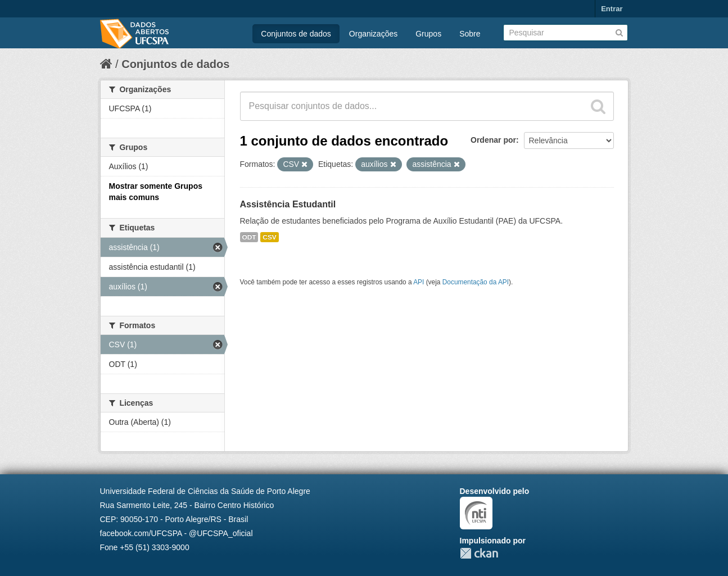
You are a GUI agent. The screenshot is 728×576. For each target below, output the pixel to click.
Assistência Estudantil (288, 204)
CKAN (479, 553)
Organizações (373, 34)
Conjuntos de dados (296, 34)
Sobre (470, 34)
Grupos (428, 34)
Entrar (612, 9)
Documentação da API (476, 282)
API (419, 282)
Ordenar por (493, 140)
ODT (249, 237)
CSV (269, 237)
